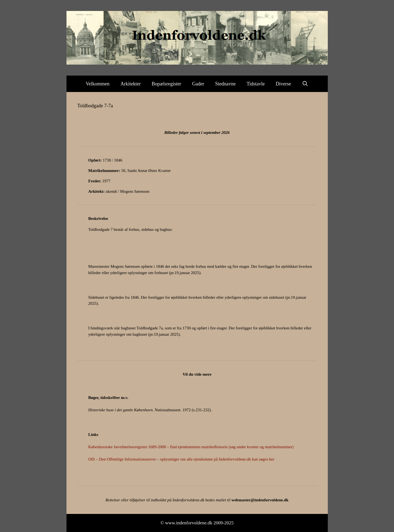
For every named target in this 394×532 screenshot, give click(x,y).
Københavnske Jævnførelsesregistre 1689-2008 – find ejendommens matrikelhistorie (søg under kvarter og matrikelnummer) (191, 447)
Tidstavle (256, 84)
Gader (198, 84)
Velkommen (98, 84)
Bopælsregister (166, 84)
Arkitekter (131, 84)
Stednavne (225, 84)
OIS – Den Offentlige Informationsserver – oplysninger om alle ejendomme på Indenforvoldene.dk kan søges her (181, 459)
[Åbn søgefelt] (305, 84)
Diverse (283, 84)
